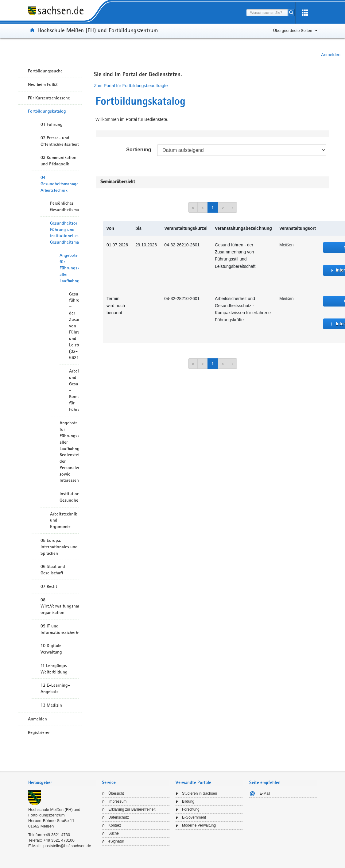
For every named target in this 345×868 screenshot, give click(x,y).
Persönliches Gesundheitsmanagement (64, 206)
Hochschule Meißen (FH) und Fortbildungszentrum (98, 30)
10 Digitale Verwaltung (51, 649)
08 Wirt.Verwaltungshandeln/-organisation (60, 606)
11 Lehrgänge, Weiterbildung (54, 669)
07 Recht (49, 586)
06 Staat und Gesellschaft (53, 570)
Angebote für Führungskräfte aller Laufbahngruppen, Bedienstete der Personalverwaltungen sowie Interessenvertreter (69, 451)
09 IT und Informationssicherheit (60, 629)
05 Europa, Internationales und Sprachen (59, 547)
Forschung (191, 809)
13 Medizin (51, 705)
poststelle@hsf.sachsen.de (67, 846)
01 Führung (52, 124)
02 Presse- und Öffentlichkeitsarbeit (60, 141)
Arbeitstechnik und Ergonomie (64, 520)
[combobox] (267, 13)
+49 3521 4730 (57, 835)
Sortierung (139, 150)
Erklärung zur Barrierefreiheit (132, 809)
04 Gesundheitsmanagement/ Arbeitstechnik (60, 184)
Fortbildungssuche (45, 71)
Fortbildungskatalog (47, 111)
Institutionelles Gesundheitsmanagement (69, 497)
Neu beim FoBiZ (43, 84)
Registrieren (39, 732)
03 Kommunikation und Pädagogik (58, 161)
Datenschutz (119, 817)
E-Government (194, 817)
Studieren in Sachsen (200, 793)
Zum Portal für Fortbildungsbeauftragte (131, 86)
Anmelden (331, 55)
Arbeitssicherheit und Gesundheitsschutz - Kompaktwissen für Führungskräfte (74, 390)
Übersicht (116, 793)
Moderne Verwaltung (199, 825)
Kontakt (115, 825)
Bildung (188, 801)
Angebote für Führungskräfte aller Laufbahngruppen (69, 268)
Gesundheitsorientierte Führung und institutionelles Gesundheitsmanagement (64, 233)
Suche (114, 833)
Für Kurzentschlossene (49, 98)
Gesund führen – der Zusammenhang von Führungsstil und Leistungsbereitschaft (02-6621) (74, 326)
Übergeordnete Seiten (293, 31)
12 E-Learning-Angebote (55, 688)
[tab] (62, 783)
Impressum (117, 801)
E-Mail (265, 793)
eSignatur (116, 841)
